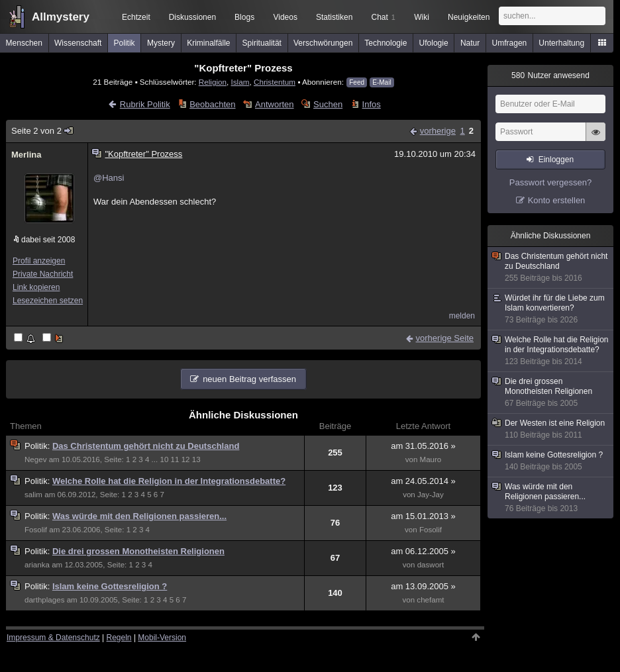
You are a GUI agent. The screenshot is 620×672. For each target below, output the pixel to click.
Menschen (24, 43)
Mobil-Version (162, 638)
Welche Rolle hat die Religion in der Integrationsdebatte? (169, 481)
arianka (37, 565)
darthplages (44, 600)
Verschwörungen (323, 43)
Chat (383, 17)
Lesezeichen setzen (48, 301)
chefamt (430, 600)
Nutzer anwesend (550, 75)
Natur (470, 43)
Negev (35, 459)
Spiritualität (262, 43)
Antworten (275, 104)
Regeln (119, 638)
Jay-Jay (431, 495)
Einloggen (556, 160)
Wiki (422, 17)
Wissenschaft (78, 43)
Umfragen (510, 43)
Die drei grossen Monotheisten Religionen (138, 551)
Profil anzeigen (39, 261)
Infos (372, 104)
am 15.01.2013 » (423, 516)
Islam (240, 82)
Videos (285, 17)
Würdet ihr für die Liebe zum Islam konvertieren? (551, 309)
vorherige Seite (445, 338)
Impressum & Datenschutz (53, 638)
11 (175, 459)
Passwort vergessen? (550, 182)
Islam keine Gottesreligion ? (110, 586)
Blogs (244, 17)
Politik (125, 43)
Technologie (386, 43)
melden (462, 316)
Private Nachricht (43, 274)
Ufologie (434, 43)
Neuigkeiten (469, 17)
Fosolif (36, 530)
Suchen (328, 104)
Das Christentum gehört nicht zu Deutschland (146, 446)
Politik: (38, 446)
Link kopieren (36, 287)
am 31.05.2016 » (423, 446)
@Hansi (109, 178)
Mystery (161, 43)
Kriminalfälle (208, 43)
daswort (431, 565)
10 (164, 459)
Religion (213, 82)
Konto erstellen (557, 200)
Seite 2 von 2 (43, 131)
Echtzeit (136, 17)
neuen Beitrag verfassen (249, 379)
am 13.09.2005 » (423, 586)
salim (33, 495)
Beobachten (212, 104)
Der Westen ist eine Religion (551, 429)
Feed (357, 82)
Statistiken (334, 17)
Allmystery (61, 17)
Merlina (26, 155)
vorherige (438, 131)
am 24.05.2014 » (423, 481)
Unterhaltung (561, 43)
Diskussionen (192, 17)
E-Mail (382, 82)
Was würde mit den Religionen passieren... (139, 516)
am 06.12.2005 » (423, 551)
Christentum (275, 82)
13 (196, 459)
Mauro (431, 459)
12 (186, 459)
